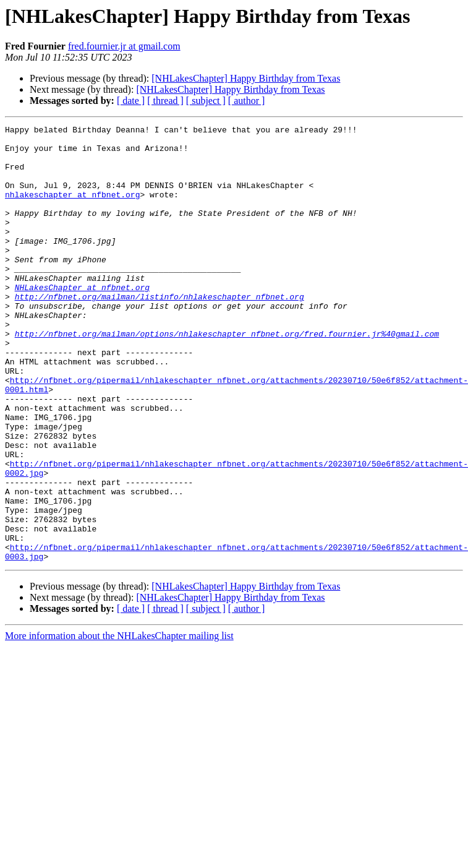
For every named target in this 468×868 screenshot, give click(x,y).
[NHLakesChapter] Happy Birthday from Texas (246, 78)
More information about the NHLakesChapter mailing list (119, 723)
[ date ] (131, 101)
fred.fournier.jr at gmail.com (124, 46)
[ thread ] (165, 101)
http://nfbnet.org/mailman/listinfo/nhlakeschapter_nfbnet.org (160, 332)
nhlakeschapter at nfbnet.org (72, 209)
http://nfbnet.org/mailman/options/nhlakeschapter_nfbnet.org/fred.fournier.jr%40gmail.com (227, 376)
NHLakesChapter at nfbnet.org (82, 320)
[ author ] (247, 101)
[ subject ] (206, 101)
